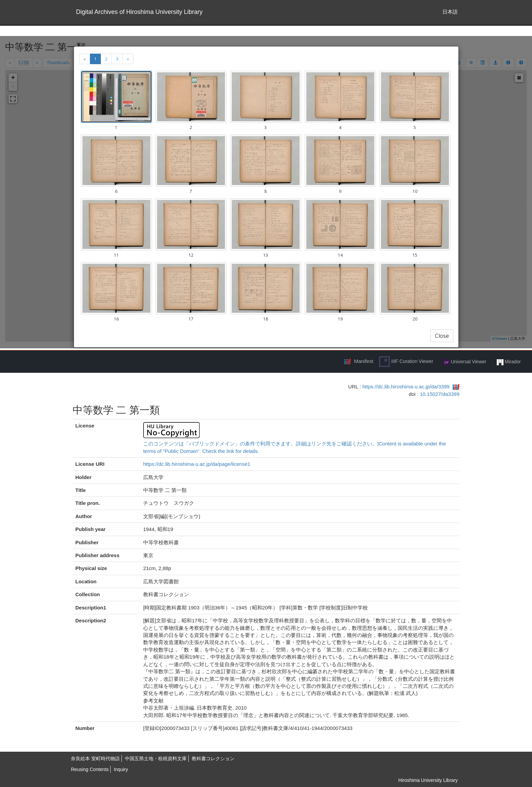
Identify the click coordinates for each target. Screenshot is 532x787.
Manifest (364, 361)
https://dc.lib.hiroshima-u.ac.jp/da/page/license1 (197, 464)
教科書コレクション (213, 758)
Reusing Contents (90, 769)
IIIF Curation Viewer (406, 362)
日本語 (450, 12)
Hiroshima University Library (428, 780)
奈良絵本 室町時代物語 (95, 758)
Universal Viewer (465, 362)
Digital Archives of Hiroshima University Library (139, 12)
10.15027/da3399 (440, 394)
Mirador (509, 362)
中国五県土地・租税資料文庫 (156, 758)
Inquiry (121, 769)
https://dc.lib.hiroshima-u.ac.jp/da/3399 (406, 387)
